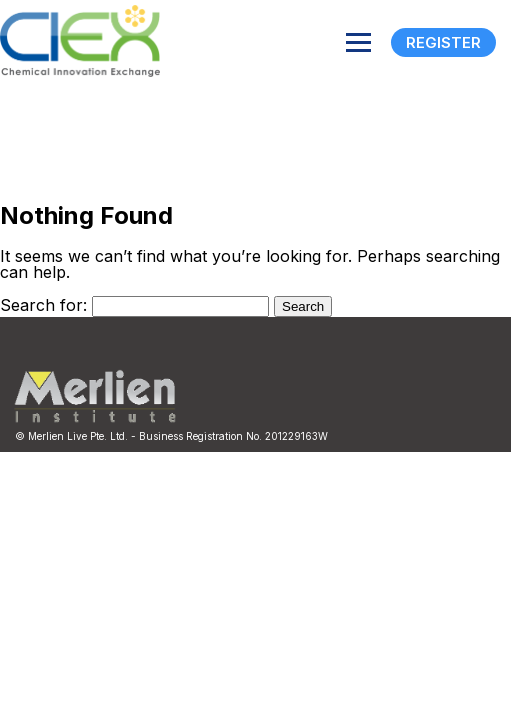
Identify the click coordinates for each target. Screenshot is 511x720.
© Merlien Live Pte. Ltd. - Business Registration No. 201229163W (171, 436)
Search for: (43, 305)
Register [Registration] (443, 42)
